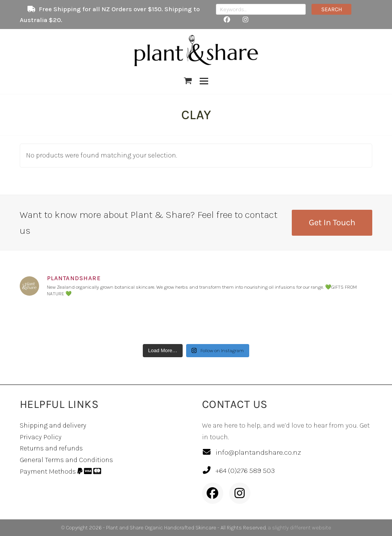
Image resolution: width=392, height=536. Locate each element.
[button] (188, 81)
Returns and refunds (51, 448)
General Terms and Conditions (66, 460)
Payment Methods (61, 471)
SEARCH (332, 9)
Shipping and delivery (53, 425)
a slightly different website (300, 528)
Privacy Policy (41, 437)
